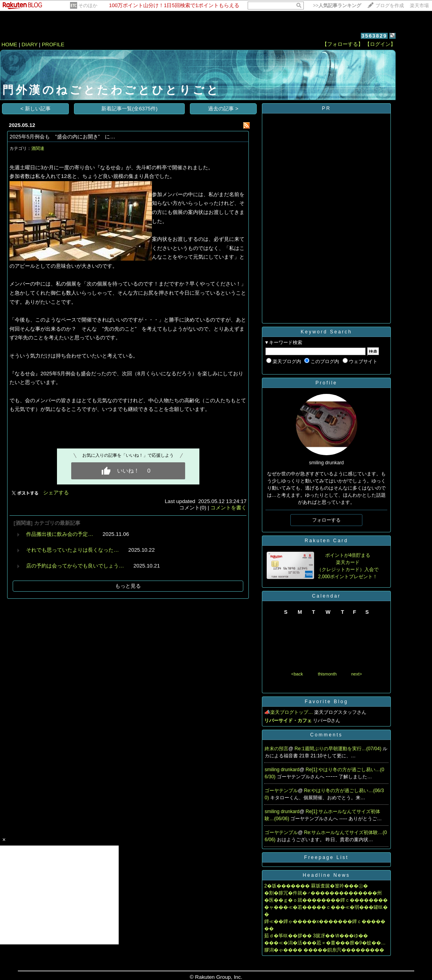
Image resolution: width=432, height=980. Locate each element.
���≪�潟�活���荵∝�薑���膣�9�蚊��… (325, 943)
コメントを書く (228, 508)
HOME (9, 44)
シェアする (56, 493)
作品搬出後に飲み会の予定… (60, 534)
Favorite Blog (326, 702)
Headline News (326, 875)
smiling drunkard (282, 770)
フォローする (326, 520)
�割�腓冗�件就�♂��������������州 (323, 893)
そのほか (88, 6)
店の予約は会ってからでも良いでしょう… (75, 566)
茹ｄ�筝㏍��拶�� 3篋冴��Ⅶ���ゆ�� (316, 936)
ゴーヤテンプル (281, 791)
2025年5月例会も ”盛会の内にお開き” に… (62, 137)
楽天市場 (419, 6)
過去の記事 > (223, 109)
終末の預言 (277, 749)
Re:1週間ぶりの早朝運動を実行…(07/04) (339, 749)
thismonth (327, 674)
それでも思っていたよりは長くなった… (72, 550)
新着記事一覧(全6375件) (130, 109)
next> (357, 674)
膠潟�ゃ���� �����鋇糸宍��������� (324, 950)
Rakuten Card (326, 541)
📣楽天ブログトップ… (289, 712)
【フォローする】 (343, 44)
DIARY (30, 44)
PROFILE (53, 44)
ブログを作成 (390, 6)
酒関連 (38, 148)
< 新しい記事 (36, 109)
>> (337, 6)
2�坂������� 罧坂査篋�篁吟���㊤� (316, 886)
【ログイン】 (380, 44)
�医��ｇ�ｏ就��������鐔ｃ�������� (326, 900)
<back (297, 674)
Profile (326, 383)
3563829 (374, 36)
